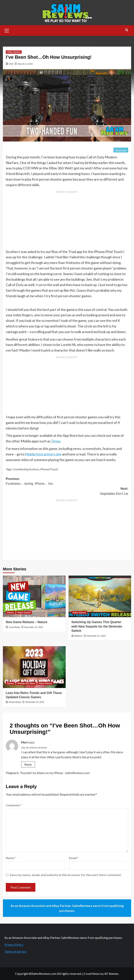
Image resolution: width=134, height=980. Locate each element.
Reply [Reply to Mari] (28, 764)
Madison (79, 636)
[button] (7, 30)
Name (11, 858)
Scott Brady (14, 627)
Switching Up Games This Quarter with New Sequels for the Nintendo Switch (97, 626)
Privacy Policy (14, 944)
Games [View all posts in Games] (11, 613)
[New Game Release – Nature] (34, 596)
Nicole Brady (15, 702)
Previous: (67, 482)
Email (74, 858)
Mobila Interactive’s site (43, 454)
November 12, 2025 (34, 627)
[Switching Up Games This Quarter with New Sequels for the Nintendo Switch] (100, 596)
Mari (24, 742)
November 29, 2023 (35, 702)
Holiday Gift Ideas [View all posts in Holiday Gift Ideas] (26, 683)
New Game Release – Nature (27, 622)
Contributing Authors (26, 469)
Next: (67, 492)
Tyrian (56, 441)
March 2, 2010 (25, 64)
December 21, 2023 (96, 636)
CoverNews (92, 974)
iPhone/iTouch (49, 469)
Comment (14, 805)
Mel (11, 64)
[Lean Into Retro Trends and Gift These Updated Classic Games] (34, 667)
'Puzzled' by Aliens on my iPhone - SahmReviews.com (55, 773)
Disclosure (121, 150)
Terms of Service (15, 951)
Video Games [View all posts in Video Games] (14, 52)
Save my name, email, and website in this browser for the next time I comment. (66, 875)
